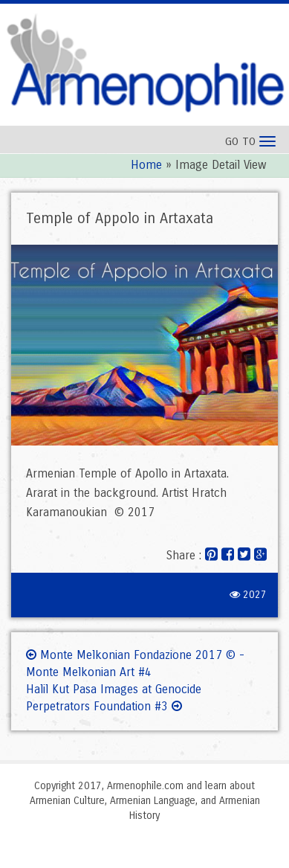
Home (146, 165)
